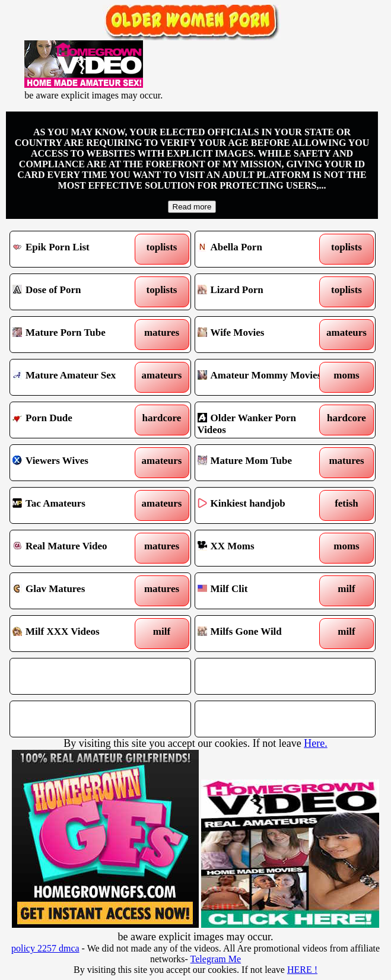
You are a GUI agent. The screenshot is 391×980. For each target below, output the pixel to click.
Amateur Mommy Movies (263, 377)
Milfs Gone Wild (263, 634)
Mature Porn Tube (77, 335)
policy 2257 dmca (45, 948)
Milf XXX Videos (77, 634)
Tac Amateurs (77, 505)
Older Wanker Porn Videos (263, 420)
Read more (192, 207)
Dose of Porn (77, 292)
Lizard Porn (263, 292)
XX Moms (263, 548)
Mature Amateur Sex (77, 377)
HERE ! (302, 970)
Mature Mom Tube (263, 463)
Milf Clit (263, 591)
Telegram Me (216, 959)
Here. (315, 743)
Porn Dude (77, 420)
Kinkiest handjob (263, 505)
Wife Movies (263, 335)
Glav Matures (77, 591)
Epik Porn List (77, 249)
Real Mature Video (77, 548)
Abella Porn (263, 249)
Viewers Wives (77, 463)
